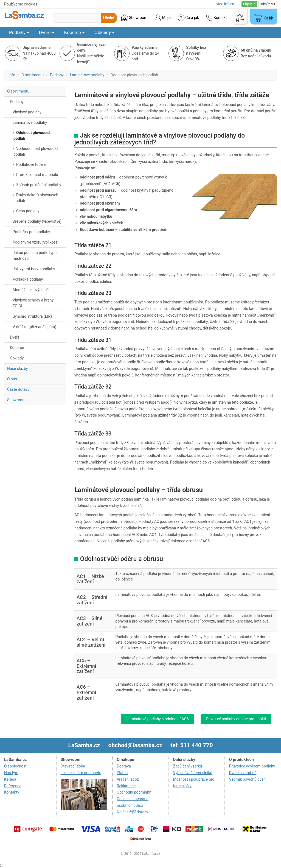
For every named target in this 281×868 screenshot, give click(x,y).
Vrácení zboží (128, 779)
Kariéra (10, 779)
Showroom (134, 18)
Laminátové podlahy (87, 75)
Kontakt (217, 18)
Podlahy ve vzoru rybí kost (35, 242)
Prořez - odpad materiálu (37, 175)
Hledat (109, 18)
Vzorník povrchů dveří (247, 779)
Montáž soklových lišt (31, 290)
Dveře (47, 32)
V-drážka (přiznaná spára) (34, 327)
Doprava (124, 766)
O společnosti (16, 766)
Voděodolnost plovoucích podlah (36, 151)
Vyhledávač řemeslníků (193, 773)
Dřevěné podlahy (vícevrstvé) (37, 221)
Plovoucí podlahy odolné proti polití (236, 719)
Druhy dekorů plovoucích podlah (36, 198)
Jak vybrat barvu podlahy (34, 269)
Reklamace (126, 786)
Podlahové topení (31, 164)
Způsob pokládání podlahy (38, 185)
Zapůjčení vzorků (188, 766)
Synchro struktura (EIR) (32, 316)
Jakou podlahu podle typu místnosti (35, 256)
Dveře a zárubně (243, 773)
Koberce (75, 32)
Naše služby (17, 369)
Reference (13, 786)
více (228, 4)
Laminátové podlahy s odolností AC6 (158, 719)
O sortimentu (33, 75)
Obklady (104, 32)
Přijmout (249, 4)
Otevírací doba (73, 766)
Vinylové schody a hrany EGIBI (33, 303)
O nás (12, 379)
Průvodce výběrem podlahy (252, 766)
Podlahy (19, 32)
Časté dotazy (18, 389)
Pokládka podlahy (28, 279)
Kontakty (12, 792)
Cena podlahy (27, 211)
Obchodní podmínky (134, 792)
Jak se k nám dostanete (81, 773)
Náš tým (11, 773)
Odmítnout (268, 4)
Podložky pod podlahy (31, 232)
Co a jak (188, 18)
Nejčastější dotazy (133, 812)
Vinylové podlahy (27, 112)
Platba (122, 773)
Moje (162, 18)
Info (12, 75)
